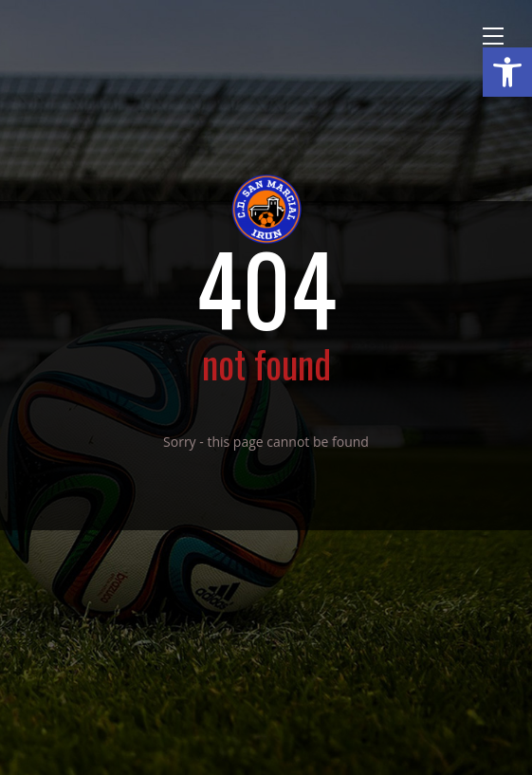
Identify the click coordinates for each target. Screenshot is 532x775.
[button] (507, 72)
